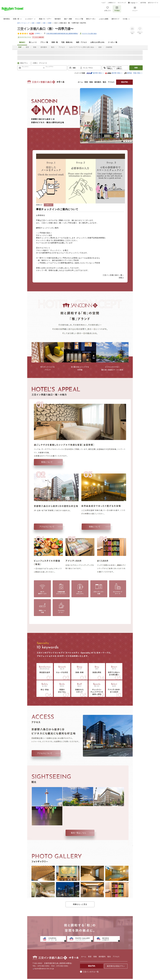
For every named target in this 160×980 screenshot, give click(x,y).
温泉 (100, 47)
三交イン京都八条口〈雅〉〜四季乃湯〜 (45, 29)
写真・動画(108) (67, 42)
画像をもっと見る (80, 904)
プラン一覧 (44, 42)
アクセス (62, 47)
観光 (53, 47)
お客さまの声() (97, 42)
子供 (90, 68)
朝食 (35, 47)
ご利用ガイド (112, 3)
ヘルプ (103, 3)
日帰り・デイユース (40, 63)
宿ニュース (33, 42)
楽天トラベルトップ (23, 23)
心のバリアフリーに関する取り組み (82, 47)
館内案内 (44, 47)
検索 (136, 68)
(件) (38, 34)
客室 (27, 47)
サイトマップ (122, 3)
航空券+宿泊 (94, 73)
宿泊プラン (24, 63)
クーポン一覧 (113, 42)
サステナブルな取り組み (89, 34)
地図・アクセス (81, 42)
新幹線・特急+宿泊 (132, 73)
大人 (85, 68)
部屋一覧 (55, 42)
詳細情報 (109, 47)
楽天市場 (143, 3)
